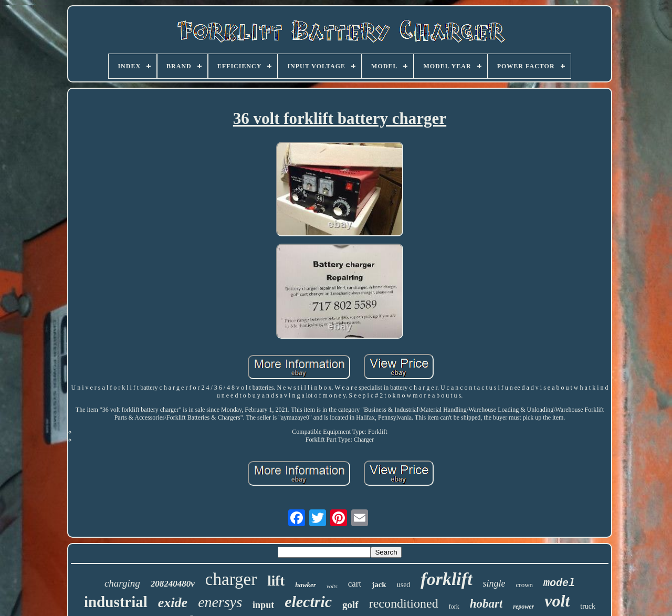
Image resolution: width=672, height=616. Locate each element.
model (559, 583)
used (404, 585)
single (494, 583)
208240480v (173, 584)
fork (454, 607)
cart (355, 584)
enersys (220, 602)
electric (308, 602)
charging (122, 583)
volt (557, 601)
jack (379, 584)
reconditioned (404, 603)
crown (525, 585)
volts (332, 586)
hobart (486, 604)
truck (588, 606)
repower (523, 607)
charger (231, 579)
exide (173, 603)
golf (350, 605)
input (263, 605)
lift (276, 581)
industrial (116, 602)
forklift (446, 579)
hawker (306, 585)
